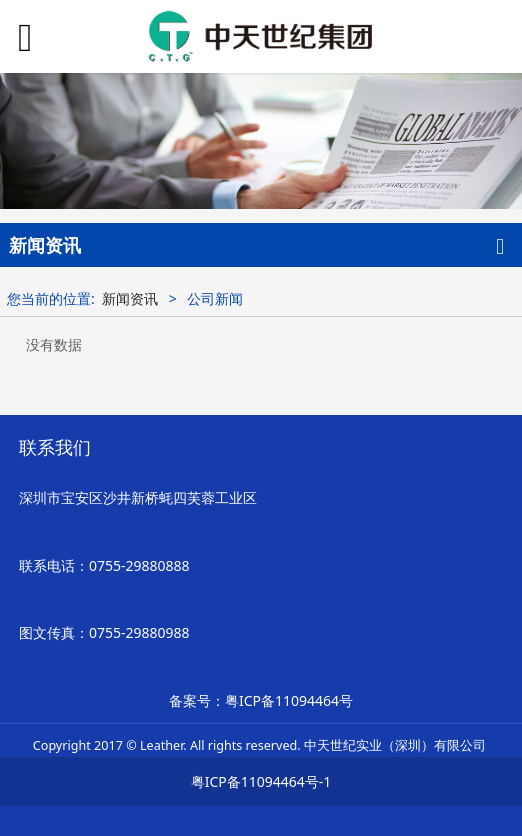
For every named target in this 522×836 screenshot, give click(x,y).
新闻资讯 (130, 298)
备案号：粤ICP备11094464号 (261, 700)
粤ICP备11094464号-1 (261, 781)
